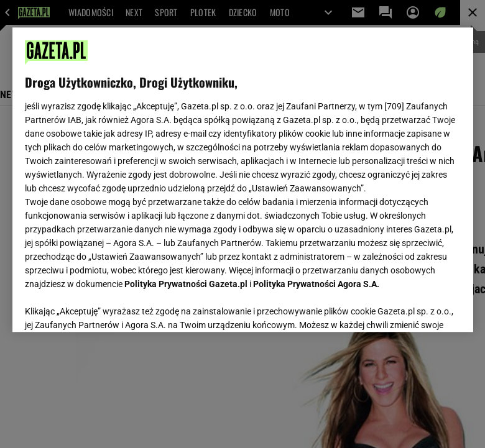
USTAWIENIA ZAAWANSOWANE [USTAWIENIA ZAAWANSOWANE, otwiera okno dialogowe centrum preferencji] (106, 307)
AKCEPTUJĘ (418, 308)
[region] (243, 180)
